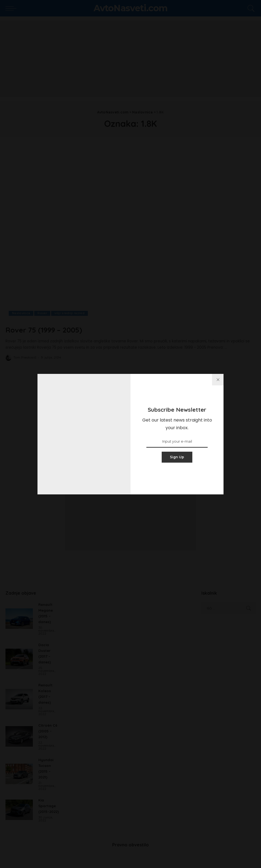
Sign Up (177, 457)
